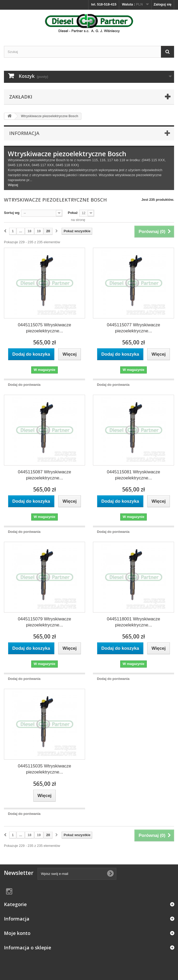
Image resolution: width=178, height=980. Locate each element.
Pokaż (73, 213)
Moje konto (17, 933)
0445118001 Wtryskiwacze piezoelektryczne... (133, 622)
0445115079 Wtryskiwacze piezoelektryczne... (44, 622)
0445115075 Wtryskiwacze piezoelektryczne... (44, 328)
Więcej (13, 185)
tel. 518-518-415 (104, 4)
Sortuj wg (12, 213)
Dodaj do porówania (24, 385)
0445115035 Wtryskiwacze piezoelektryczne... (44, 769)
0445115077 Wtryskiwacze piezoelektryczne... (133, 328)
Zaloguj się (163, 4)
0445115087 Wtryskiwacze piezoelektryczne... (44, 475)
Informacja (24, 133)
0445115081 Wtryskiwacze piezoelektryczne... (133, 475)
